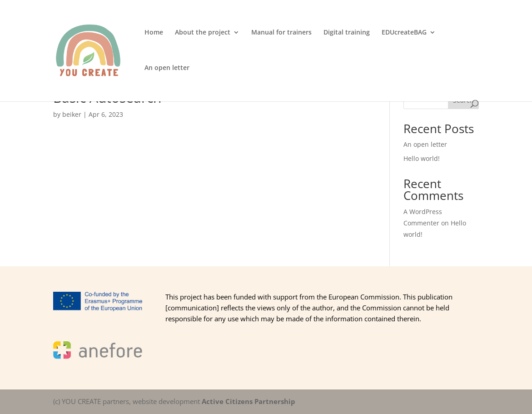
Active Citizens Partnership (249, 401)
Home (154, 33)
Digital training (347, 33)
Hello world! (422, 158)
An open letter (167, 68)
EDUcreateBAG (404, 33)
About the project (203, 33)
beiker (72, 114)
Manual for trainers (281, 33)
